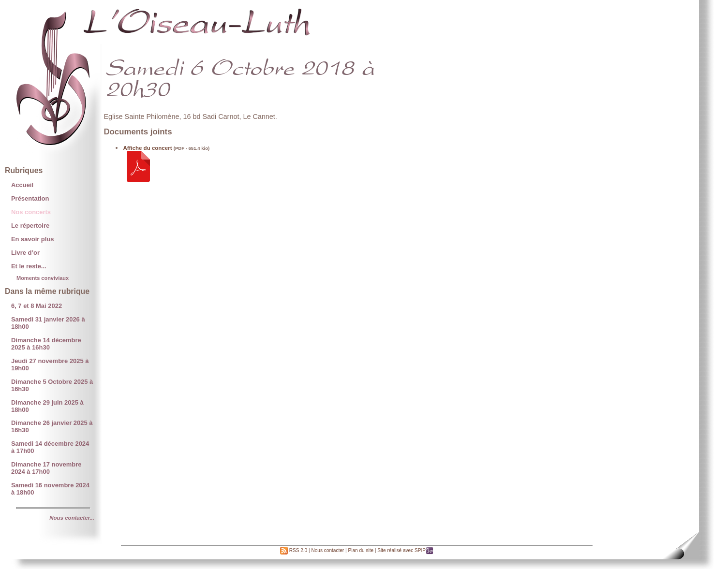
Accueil (22, 185)
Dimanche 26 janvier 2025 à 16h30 (52, 426)
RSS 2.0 (294, 550)
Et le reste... (29, 266)
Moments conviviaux (43, 278)
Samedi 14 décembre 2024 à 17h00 (50, 447)
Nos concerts (31, 212)
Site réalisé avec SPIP (405, 550)
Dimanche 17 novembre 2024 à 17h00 (46, 468)
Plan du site (361, 550)
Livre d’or (25, 253)
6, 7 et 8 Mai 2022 (37, 306)
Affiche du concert (147, 148)
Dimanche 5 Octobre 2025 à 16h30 (52, 385)
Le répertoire (30, 226)
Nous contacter (327, 550)
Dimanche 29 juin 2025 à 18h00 (47, 406)
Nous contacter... (72, 518)
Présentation (30, 198)
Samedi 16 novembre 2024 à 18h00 (50, 489)
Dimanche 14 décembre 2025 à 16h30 (46, 344)
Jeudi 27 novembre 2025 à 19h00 (50, 365)
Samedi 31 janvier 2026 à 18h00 (48, 323)
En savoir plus (33, 239)
